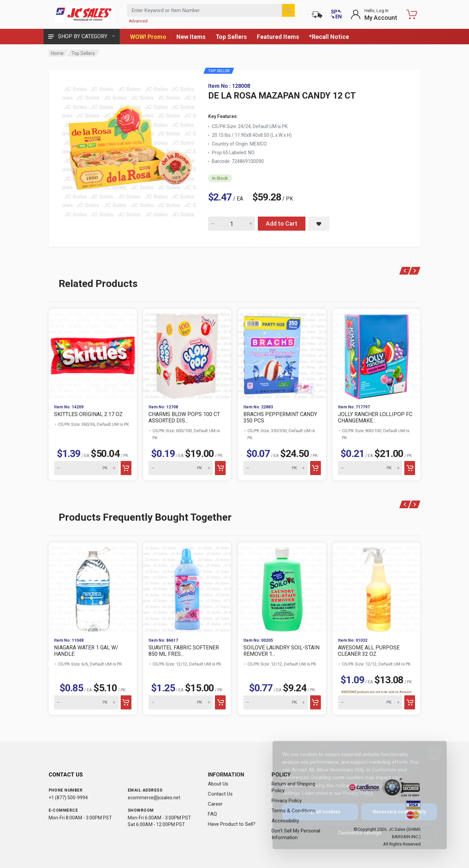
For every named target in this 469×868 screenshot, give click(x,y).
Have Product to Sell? (232, 824)
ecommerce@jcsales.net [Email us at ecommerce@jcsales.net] (154, 798)
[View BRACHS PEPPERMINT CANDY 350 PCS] (282, 354)
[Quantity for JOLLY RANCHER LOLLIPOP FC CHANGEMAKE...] (370, 468)
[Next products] (415, 271)
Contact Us (220, 794)
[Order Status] (317, 14)
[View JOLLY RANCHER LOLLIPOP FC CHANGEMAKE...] (377, 354)
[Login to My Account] (374, 14)
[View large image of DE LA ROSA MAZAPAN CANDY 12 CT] (129, 150)
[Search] (288, 10)
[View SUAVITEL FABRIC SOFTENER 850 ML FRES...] (187, 588)
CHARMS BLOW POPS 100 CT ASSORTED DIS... (184, 417)
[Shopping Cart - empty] (412, 14)
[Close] (430, 753)
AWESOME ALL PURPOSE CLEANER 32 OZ (369, 651)
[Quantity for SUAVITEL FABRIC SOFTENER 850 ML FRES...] (181, 702)
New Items (191, 37)
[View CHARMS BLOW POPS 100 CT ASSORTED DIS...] (187, 354)
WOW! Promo (148, 37)
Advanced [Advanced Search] (138, 21)
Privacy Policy (353, 793)
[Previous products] (405, 271)
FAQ (212, 814)
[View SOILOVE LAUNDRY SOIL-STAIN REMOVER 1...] (282, 588)
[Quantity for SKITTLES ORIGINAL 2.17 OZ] (86, 468)
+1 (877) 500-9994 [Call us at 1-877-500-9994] (68, 798)
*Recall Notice (329, 37)
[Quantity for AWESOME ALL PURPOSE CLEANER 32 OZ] (370, 702)
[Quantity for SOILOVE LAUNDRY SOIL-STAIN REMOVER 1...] (276, 702)
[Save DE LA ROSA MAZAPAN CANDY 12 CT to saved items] (319, 224)
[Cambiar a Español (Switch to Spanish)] (336, 14)
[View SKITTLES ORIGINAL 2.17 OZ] (93, 354)
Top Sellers (231, 37)
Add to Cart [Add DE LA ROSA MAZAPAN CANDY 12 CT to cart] (282, 223)
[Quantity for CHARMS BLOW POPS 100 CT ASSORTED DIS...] (181, 468)
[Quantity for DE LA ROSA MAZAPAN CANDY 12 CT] (232, 224)
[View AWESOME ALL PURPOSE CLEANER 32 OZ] (377, 588)
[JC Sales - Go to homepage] (84, 14)
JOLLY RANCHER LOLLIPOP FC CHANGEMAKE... (375, 417)
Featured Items (278, 37)
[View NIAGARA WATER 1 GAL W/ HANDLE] (93, 588)
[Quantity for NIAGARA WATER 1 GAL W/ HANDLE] (86, 702)
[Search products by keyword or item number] (211, 10)
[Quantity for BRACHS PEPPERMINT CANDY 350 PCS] (276, 468)
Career (215, 804)
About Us (218, 784)
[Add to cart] (126, 468)
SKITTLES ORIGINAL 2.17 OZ (88, 414)
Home (57, 53)
